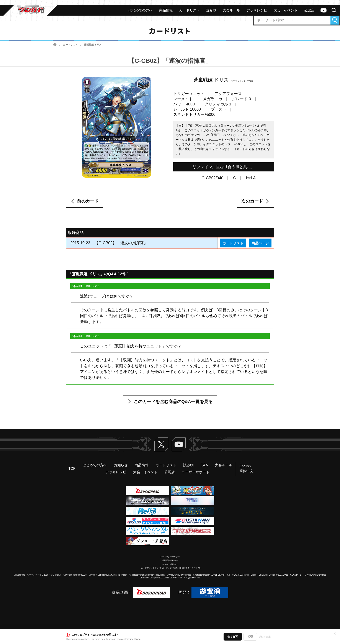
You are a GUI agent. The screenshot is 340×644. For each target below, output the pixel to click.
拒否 (250, 637)
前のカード (88, 201)
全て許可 (233, 637)
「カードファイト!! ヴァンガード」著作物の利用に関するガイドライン (170, 568)
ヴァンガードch (324, 10)
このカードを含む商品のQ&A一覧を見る (173, 402)
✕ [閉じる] (335, 634)
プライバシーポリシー (170, 557)
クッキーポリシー (170, 564)
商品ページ (260, 243)
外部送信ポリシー (170, 560)
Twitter (161, 444)
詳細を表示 (265, 637)
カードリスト (70, 45)
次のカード (252, 201)
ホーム (55, 45)
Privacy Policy (133, 639)
